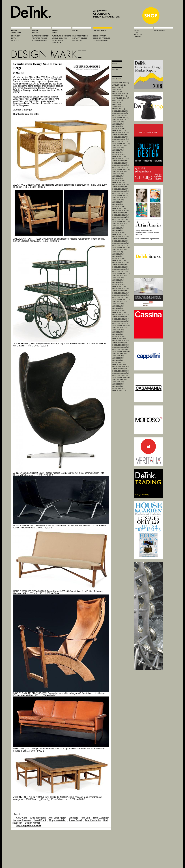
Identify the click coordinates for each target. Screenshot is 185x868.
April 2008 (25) (118, 388)
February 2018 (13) (121, 133)
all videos (77, 40)
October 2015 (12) (120, 193)
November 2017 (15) (121, 139)
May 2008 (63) (118, 386)
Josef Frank (40, 820)
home (136, 30)
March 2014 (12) (119, 235)
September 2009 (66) (121, 351)
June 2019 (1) (118, 102)
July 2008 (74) (118, 382)
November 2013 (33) (121, 243)
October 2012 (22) (120, 271)
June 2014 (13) (118, 228)
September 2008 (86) (121, 377)
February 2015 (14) (121, 211)
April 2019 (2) (118, 107)
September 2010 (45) (121, 325)
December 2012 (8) (120, 267)
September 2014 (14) (121, 222)
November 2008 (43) (121, 373)
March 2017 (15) (119, 157)
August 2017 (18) (119, 146)
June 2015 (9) (118, 202)
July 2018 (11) (118, 122)
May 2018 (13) (118, 126)
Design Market (32, 823)
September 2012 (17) (121, 274)
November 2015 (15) (121, 191)
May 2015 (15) (118, 204)
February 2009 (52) (121, 367)
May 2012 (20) (118, 282)
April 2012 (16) (118, 284)
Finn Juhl (86, 818)
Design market (100, 36)
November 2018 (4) (120, 113)
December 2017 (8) (120, 137)
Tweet (17, 814)
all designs (57, 40)
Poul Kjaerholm (93, 820)
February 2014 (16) (121, 237)
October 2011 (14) (120, 297)
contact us (159, 30)
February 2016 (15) (121, 185)
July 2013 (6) (118, 252)
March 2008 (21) (119, 390)
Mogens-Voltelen (58, 820)
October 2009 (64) (120, 349)
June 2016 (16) (118, 176)
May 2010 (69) (118, 334)
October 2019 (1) (120, 96)
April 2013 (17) (118, 258)
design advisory (100, 40)
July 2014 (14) (118, 226)
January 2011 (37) (120, 317)
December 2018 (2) (120, 111)
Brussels (73, 818)
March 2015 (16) (119, 209)
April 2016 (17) (118, 180)
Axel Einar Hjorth (57, 818)
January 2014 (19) (120, 239)
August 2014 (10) (119, 224)
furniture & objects (62, 36)
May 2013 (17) (118, 256)
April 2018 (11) (118, 128)
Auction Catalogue (23, 110)
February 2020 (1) (120, 94)
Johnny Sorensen (22, 820)
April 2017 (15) (118, 154)
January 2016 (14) (120, 187)
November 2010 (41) (121, 321)
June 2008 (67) (118, 384)
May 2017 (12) (118, 152)
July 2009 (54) (118, 356)
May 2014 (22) (118, 230)
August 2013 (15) (119, 250)
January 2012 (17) (120, 291)
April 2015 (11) (118, 206)
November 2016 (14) (121, 165)
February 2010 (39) (121, 341)
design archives (39, 40)
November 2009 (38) (121, 347)
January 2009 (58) (120, 369)
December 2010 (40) (121, 319)
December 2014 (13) (121, 215)
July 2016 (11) (118, 174)
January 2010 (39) (120, 343)
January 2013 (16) (120, 265)
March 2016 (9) (119, 183)
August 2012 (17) (119, 276)
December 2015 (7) (120, 189)
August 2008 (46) (119, 380)
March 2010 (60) (119, 338)
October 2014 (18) (120, 219)
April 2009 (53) (118, 362)
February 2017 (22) (121, 159)
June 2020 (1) (118, 89)
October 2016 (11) (120, 167)
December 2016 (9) (120, 163)
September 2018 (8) (121, 118)
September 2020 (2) (121, 83)
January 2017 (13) (120, 161)
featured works (39, 38)
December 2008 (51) (121, 371)
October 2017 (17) (120, 141)
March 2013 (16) (119, 261)
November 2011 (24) (121, 295)
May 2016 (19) (118, 178)
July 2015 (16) (118, 200)
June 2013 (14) (118, 254)
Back (115, 63)
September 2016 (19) (121, 170)
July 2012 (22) (118, 278)
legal (136, 32)
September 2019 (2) (121, 98)
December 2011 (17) (121, 293)
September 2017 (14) (121, 144)
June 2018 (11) (118, 124)
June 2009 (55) (118, 358)
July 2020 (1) (118, 87)
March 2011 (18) (119, 313)
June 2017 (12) (118, 150)
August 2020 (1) (119, 85)
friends (137, 37)
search (116, 70)
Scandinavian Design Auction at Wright (35, 89)
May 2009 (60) (118, 360)
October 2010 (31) (120, 323)
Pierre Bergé (75, 820)
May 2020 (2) (117, 92)
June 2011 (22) (118, 306)
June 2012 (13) (118, 280)
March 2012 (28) (119, 287)
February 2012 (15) (121, 289)
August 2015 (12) (119, 198)
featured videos (80, 36)
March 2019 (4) (119, 109)
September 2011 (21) (121, 300)
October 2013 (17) (120, 245)
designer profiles (101, 38)
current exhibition (40, 36)
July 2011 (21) (118, 304)
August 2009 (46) (119, 354)
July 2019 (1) (118, 100)
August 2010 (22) (119, 328)
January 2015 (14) (120, 213)
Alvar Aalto (22, 818)
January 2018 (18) (120, 135)
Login (19, 825)
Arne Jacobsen (38, 818)
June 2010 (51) (118, 332)
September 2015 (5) (121, 196)
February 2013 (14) (121, 263)
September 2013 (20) (121, 248)
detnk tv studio (80, 38)
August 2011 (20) (119, 302)
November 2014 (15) (121, 217)
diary (14, 38)
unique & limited (59, 38)
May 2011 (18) (118, 308)
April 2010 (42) (118, 336)
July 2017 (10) (118, 148)
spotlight (16, 36)
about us (138, 34)
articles (15, 40)
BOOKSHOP (57, 42)
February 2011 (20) (121, 315)
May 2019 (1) (117, 105)
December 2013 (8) (120, 241)
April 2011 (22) (118, 310)
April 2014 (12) (118, 232)
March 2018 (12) (119, 131)
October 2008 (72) (120, 375)
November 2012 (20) (121, 269)
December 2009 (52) (121, 345)
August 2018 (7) (119, 120)
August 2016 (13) (119, 172)
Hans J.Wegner (101, 818)
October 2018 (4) (120, 115)
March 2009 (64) (119, 364)
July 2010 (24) (118, 330)
